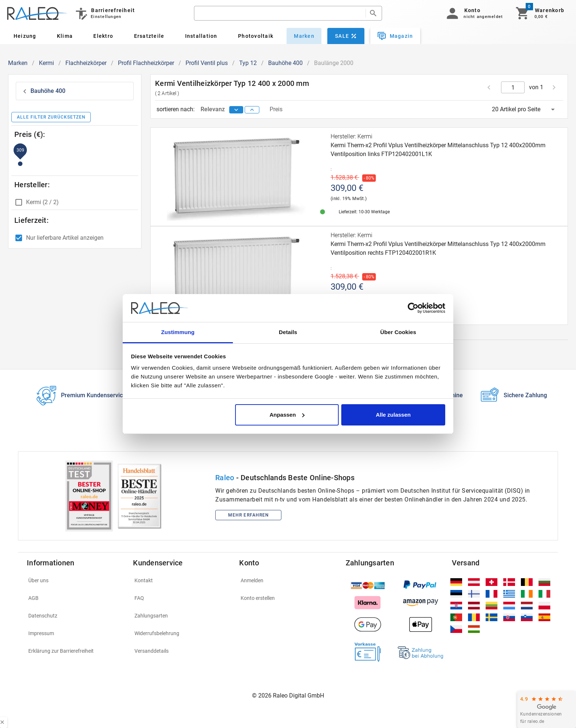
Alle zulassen (393, 415)
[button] (473, 13)
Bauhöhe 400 (285, 63)
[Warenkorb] (539, 13)
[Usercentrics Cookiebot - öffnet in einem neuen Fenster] (413, 308)
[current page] (513, 87)
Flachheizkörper (86, 63)
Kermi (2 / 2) (42, 202)
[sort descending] (236, 110)
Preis (276, 109)
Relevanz (213, 109)
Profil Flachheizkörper (146, 63)
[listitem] (75, 580)
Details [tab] (288, 332)
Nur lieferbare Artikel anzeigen (65, 238)
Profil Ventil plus (207, 63)
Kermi (46, 63)
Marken (18, 63)
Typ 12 (248, 63)
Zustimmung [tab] (178, 332)
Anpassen (287, 415)
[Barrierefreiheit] (105, 13)
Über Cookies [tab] (398, 332)
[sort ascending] (252, 110)
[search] (280, 13)
